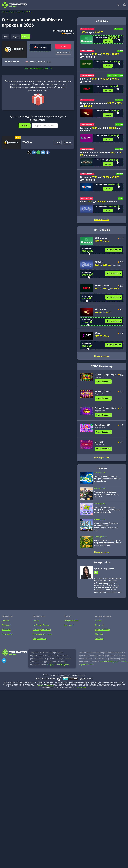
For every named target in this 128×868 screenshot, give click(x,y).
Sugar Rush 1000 (102, 426)
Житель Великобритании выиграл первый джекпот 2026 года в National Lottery (107, 511)
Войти (25, 125)
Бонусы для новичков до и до (101, 105)
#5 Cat (98, 335)
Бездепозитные (71, 622)
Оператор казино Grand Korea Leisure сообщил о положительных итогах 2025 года (106, 528)
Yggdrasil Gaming (102, 631)
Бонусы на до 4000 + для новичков (100, 130)
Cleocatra (99, 443)
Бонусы (16, 37)
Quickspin (99, 640)
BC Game (119, 125)
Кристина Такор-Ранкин (104, 570)
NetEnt (98, 622)
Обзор (6, 37)
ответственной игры (46, 687)
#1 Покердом (101, 240)
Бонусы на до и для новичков (100, 179)
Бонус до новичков (98, 203)
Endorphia (99, 627)
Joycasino (119, 150)
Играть (63, 46)
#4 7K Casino (101, 311)
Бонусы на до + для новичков (100, 56)
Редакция (6, 627)
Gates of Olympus (103, 393)
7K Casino (119, 101)
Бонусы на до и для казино (100, 80)
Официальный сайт (63, 52)
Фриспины (69, 627)
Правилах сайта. (87, 666)
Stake (121, 200)
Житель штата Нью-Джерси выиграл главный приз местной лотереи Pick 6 (107, 480)
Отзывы (26, 37)
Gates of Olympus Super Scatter (106, 376)
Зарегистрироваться (45, 125)
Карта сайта (7, 636)
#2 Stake (99, 263)
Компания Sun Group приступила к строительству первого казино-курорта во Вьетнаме (108, 544)
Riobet (120, 51)
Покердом (119, 29)
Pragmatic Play (100, 379)
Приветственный (87, 29)
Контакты (6, 631)
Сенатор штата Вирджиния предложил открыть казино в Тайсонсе (106, 496)
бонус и (92, 32)
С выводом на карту (42, 631)
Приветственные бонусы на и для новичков (101, 155)
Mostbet (120, 175)
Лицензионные (40, 640)
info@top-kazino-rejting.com (58, 666)
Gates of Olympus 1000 (105, 410)
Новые (36, 622)
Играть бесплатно (103, 383)
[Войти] (124, 5)
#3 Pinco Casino (102, 287)
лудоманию (81, 689)
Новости (6, 622)
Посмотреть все (102, 357)
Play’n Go (99, 636)
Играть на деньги (114, 251)
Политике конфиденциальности (113, 663)
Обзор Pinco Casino (115, 76)
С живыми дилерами (42, 636)
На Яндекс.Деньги (41, 627)
